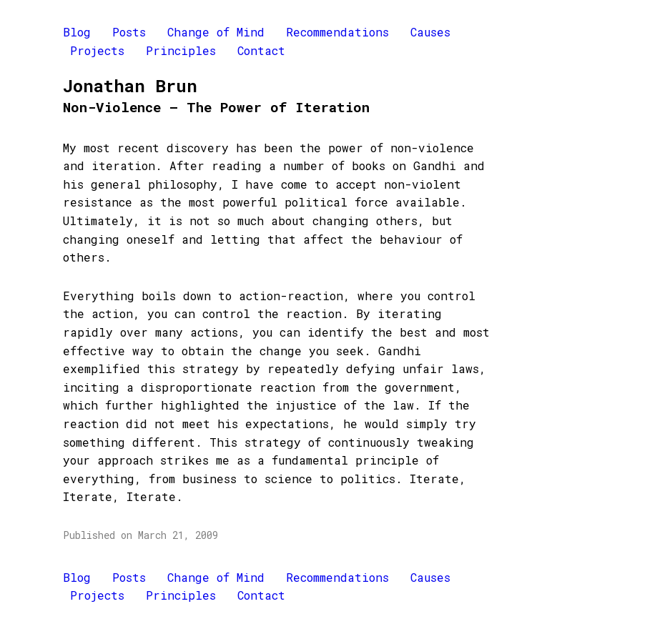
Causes (430, 32)
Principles (181, 50)
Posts (129, 32)
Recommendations (337, 32)
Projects (97, 50)
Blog (77, 32)
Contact (261, 50)
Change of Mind (216, 32)
